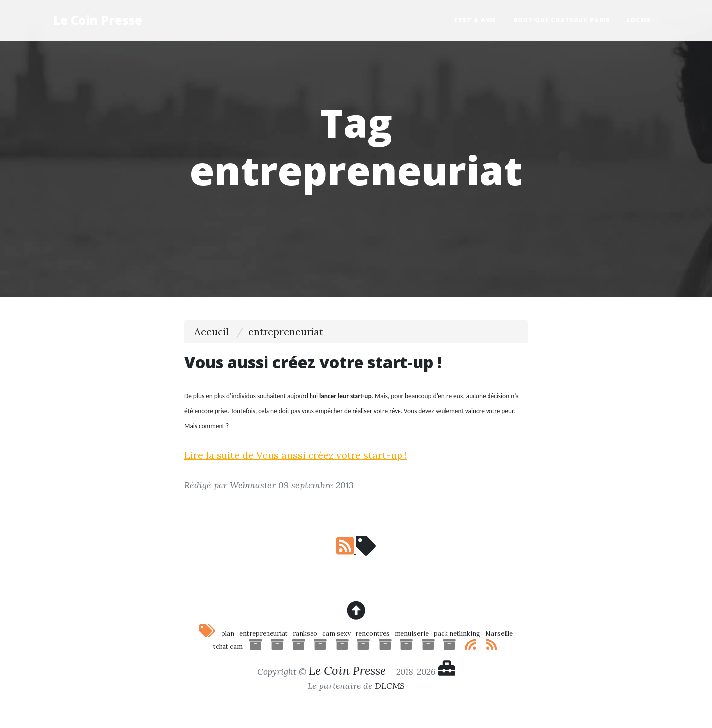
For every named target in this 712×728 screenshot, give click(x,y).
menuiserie (412, 633)
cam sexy (336, 633)
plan (228, 633)
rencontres (373, 633)
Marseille (499, 633)
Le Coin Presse (98, 20)
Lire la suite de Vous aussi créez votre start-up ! (296, 455)
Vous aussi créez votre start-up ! (313, 362)
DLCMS (390, 686)
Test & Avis (475, 20)
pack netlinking (457, 633)
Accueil (212, 331)
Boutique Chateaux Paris (562, 20)
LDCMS (639, 20)
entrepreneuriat (264, 633)
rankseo (305, 633)
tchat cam (228, 647)
